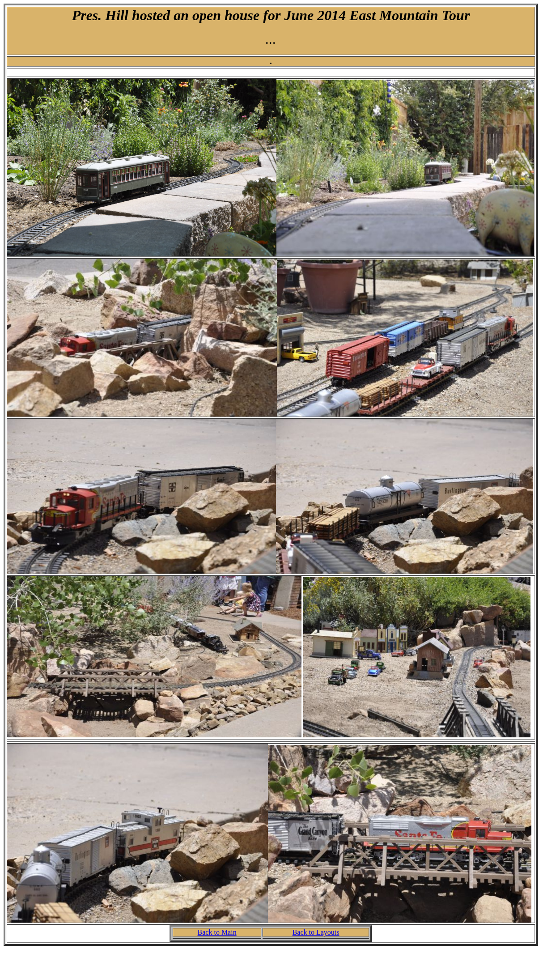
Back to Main (217, 932)
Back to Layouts (316, 932)
